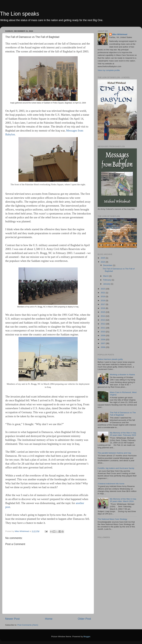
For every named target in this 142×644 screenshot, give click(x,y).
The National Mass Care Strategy (112, 519)
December (108, 265)
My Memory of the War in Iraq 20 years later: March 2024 (123, 500)
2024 (103, 262)
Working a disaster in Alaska (122, 375)
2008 (103, 340)
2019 (103, 296)
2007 (103, 343)
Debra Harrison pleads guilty (110, 359)
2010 (103, 332)
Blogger (87, 637)
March (106, 276)
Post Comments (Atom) (28, 625)
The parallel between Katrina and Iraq (114, 453)
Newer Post (12, 619)
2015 (103, 312)
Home (49, 619)
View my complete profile (109, 70)
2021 (103, 293)
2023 (103, 289)
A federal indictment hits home (111, 484)
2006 (103, 347)
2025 (103, 258)
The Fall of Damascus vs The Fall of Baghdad (123, 414)
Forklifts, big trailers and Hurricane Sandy (116, 468)
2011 (103, 328)
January (107, 284)
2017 (103, 304)
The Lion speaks (20, 14)
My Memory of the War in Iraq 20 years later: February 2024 (123, 434)
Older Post (84, 619)
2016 (103, 308)
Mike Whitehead (120, 34)
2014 (103, 316)
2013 (103, 320)
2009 (103, 336)
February (107, 280)
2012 (103, 324)
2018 (103, 300)
